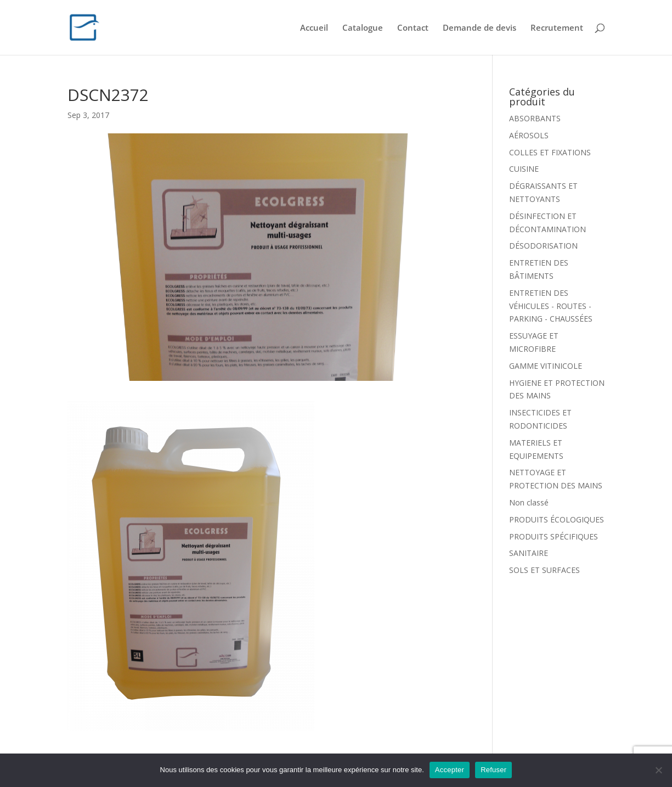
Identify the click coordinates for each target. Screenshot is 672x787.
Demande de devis (479, 28)
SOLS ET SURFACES (544, 570)
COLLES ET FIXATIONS (550, 152)
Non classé (529, 502)
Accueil (314, 28)
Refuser (493, 770)
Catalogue (363, 28)
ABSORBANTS (535, 118)
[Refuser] (658, 770)
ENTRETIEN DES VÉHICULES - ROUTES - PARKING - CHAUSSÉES (551, 306)
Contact (413, 28)
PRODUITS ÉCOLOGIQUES (557, 519)
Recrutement (557, 28)
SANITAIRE (529, 553)
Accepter (450, 770)
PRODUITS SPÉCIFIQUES (554, 536)
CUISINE (524, 169)
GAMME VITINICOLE (546, 366)
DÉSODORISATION (543, 246)
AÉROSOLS (529, 135)
